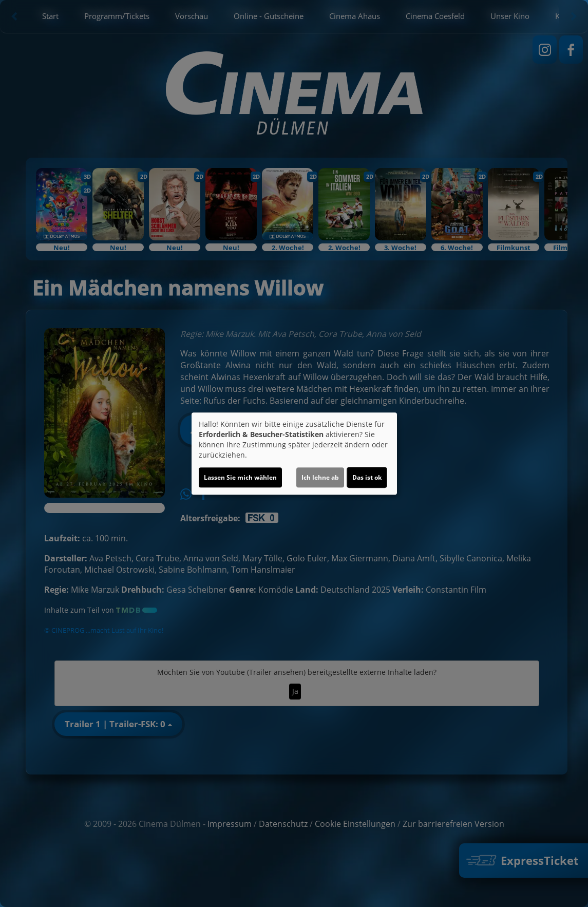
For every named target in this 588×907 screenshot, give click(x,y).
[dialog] (294, 453)
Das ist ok (367, 477)
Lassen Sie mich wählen (240, 477)
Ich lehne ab (320, 477)
